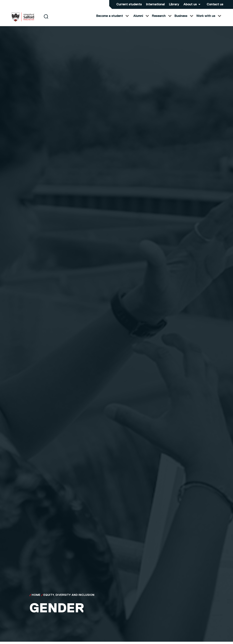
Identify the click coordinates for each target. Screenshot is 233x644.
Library (174, 4)
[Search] (46, 20)
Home (36, 599)
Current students (129, 4)
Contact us (215, 4)
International (155, 4)
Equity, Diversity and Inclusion (69, 599)
